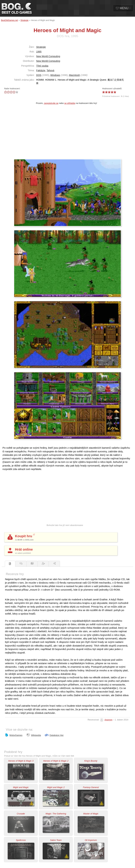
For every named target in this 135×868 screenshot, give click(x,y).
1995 (39, 52)
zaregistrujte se (51, 103)
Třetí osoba (42, 66)
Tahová (50, 70)
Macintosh (74, 75)
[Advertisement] (67, 134)
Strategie (24, 20)
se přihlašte (70, 103)
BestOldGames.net (9, 20)
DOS (39, 75)
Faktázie (41, 70)
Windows (55, 75)
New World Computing (48, 56)
